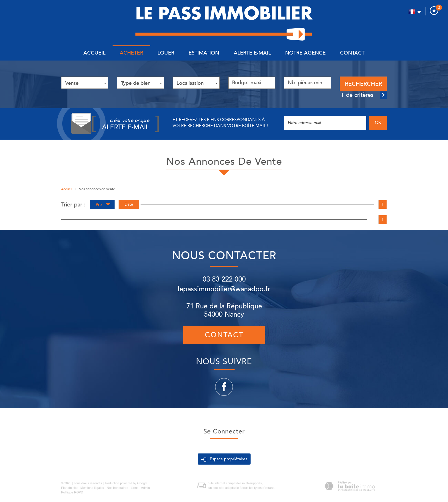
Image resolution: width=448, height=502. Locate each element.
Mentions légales (92, 488)
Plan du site (69, 488)
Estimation (204, 53)
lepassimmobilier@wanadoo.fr (224, 289)
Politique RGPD (72, 492)
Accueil (94, 53)
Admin (145, 488)
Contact (352, 53)
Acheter (131, 53)
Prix (103, 205)
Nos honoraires (118, 488)
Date (129, 204)
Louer (166, 53)
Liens (135, 488)
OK (378, 123)
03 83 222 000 (224, 279)
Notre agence (305, 53)
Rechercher (363, 84)
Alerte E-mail (252, 53)
